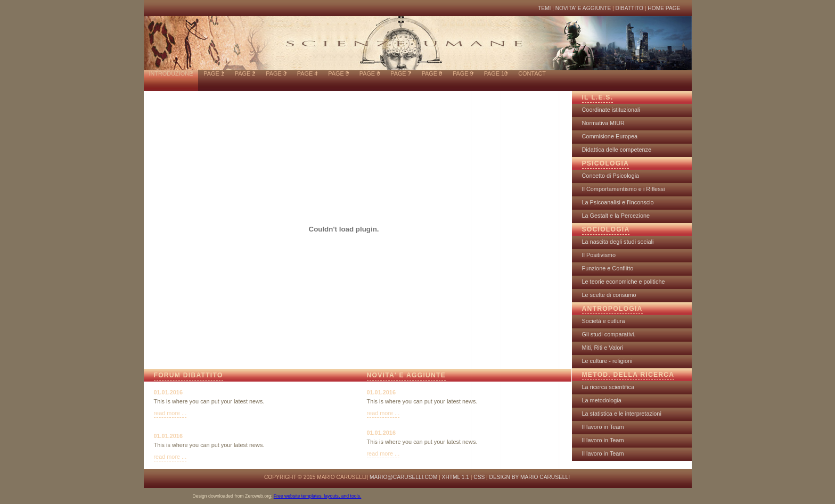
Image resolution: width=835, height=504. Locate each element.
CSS (479, 477)
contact (532, 73)
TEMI (544, 8)
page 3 (276, 73)
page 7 (400, 73)
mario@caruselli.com (403, 477)
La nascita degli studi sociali (618, 242)
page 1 (214, 73)
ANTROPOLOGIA (612, 309)
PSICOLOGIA (606, 163)
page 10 (496, 73)
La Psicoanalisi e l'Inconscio (618, 202)
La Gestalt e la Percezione (616, 216)
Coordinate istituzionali (611, 110)
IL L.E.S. (598, 97)
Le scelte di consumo (609, 295)
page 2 (245, 73)
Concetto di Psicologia (611, 176)
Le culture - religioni (607, 361)
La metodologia (602, 400)
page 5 (338, 73)
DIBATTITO (630, 8)
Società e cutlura (604, 321)
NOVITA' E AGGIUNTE (583, 8)
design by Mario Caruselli (530, 477)
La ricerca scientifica (608, 387)
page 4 (307, 73)
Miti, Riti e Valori (603, 348)
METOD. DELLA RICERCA (628, 375)
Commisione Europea (610, 136)
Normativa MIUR (603, 123)
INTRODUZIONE (171, 73)
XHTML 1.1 (456, 477)
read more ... (170, 413)
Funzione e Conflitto (608, 268)
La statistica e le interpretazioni (622, 414)
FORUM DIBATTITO (189, 375)
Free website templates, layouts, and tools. (318, 496)
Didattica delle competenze (617, 150)
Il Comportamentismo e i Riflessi (624, 189)
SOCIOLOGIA (606, 229)
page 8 (432, 73)
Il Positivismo (599, 255)
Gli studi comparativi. (609, 334)
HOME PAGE (664, 8)
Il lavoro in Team (603, 427)
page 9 (463, 73)
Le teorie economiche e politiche (624, 282)
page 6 (370, 73)
